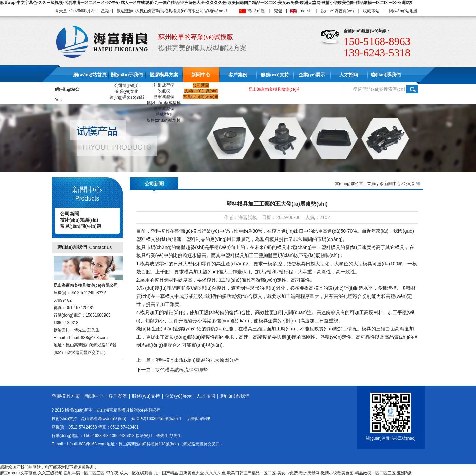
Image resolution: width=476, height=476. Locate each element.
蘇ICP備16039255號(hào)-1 (156, 419)
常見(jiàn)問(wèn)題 (201, 97)
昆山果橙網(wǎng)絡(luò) (104, 419)
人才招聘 (349, 75)
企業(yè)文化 (127, 91)
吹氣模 (164, 91)
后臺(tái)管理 (199, 419)
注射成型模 (164, 85)
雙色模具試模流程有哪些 (182, 370)
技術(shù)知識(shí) (201, 91)
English (305, 11)
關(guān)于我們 (127, 75)
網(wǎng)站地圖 (403, 11)
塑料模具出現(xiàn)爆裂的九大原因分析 (197, 360)
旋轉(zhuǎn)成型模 (164, 120)
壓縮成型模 (164, 97)
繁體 (278, 11)
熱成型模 (164, 114)
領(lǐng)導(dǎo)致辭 (127, 97)
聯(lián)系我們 (386, 75)
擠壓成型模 (164, 109)
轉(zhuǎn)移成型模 (164, 103)
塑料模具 (160, 231)
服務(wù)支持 (275, 75)
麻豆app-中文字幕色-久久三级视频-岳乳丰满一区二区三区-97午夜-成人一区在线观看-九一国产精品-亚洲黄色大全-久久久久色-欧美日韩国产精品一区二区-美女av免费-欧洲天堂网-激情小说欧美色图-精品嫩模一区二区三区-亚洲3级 (206, 3)
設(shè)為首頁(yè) (337, 11)
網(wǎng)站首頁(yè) (90, 82)
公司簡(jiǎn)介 (127, 85)
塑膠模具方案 (164, 75)
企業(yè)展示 (312, 75)
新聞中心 (201, 75)
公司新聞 (201, 85)
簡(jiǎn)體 (256, 11)
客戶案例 (238, 75)
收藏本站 (371, 11)
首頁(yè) (375, 184)
